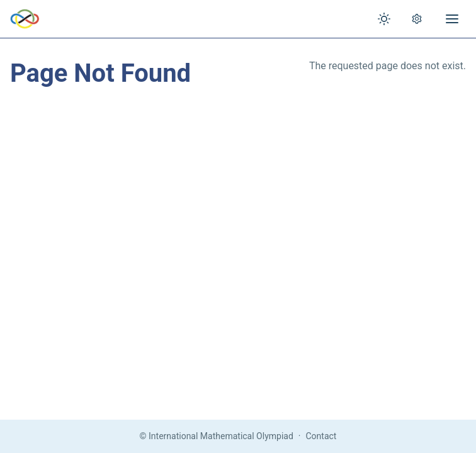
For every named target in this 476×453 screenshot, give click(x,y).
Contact (321, 436)
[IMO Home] (25, 19)
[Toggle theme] (384, 19)
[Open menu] (452, 19)
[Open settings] (417, 19)
